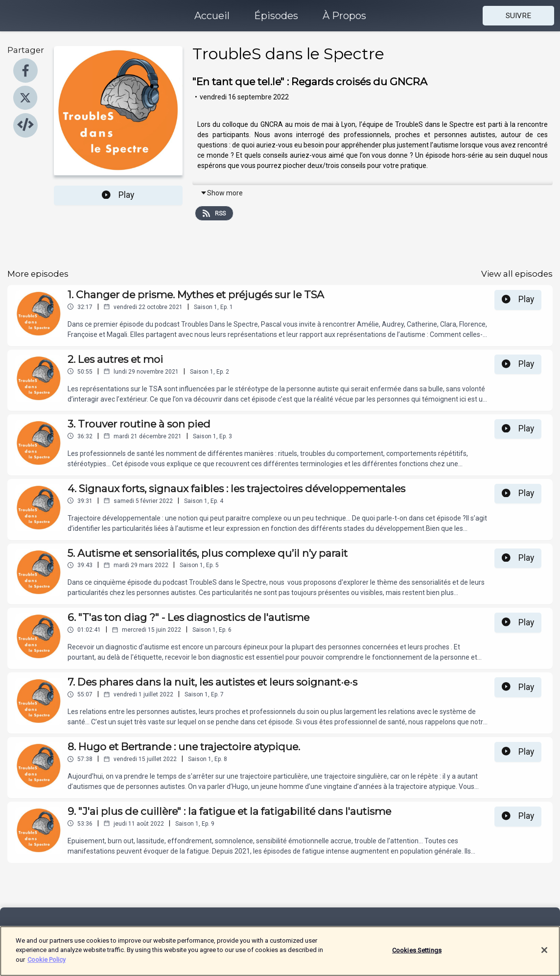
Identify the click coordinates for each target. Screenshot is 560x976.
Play (118, 195)
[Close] (544, 955)
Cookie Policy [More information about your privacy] (47, 965)
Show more (222, 193)
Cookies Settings (417, 955)
